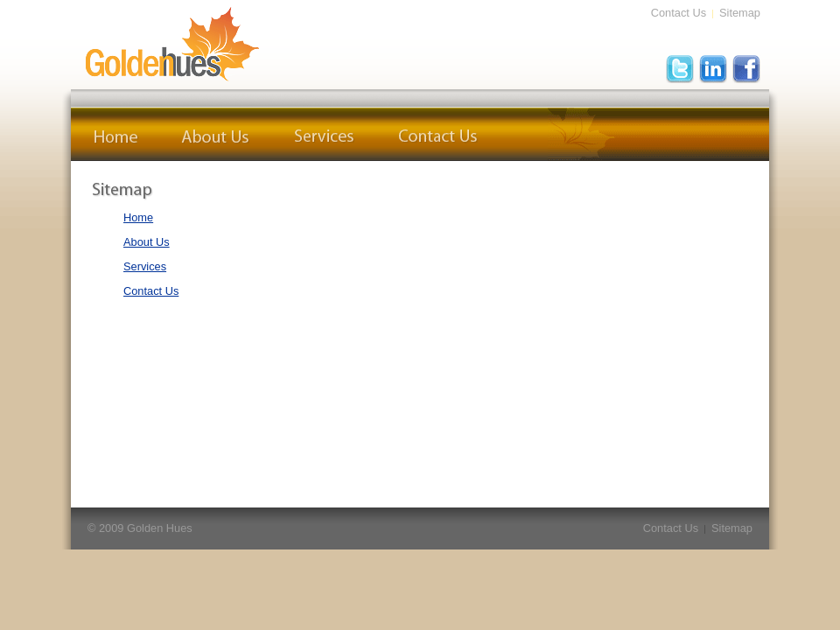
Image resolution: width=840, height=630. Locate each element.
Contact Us (679, 13)
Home (115, 135)
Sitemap (740, 13)
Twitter (680, 69)
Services (324, 135)
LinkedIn (713, 69)
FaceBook (746, 69)
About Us (216, 135)
